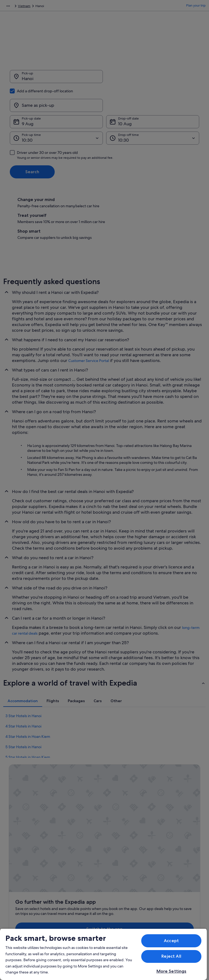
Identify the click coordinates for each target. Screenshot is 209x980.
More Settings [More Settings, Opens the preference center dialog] (171, 971)
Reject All (171, 956)
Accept (171, 941)
